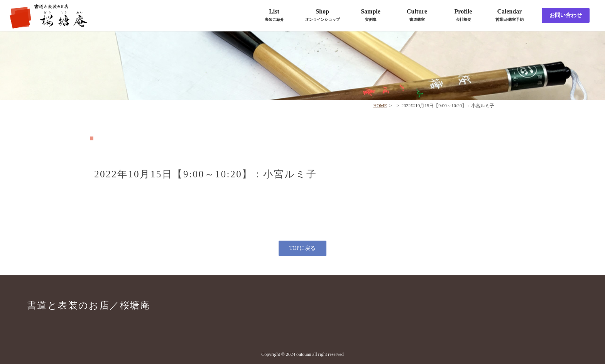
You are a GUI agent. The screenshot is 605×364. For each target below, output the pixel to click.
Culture (417, 15)
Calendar (510, 15)
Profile (463, 15)
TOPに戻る (302, 248)
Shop (323, 15)
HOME (380, 106)
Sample (371, 15)
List (274, 15)
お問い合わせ (566, 15)
